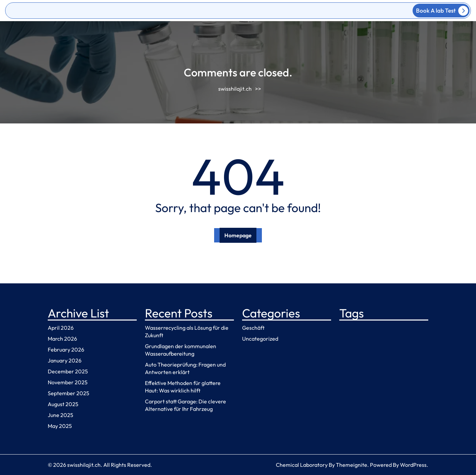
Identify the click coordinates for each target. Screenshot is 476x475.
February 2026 (66, 350)
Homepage (238, 235)
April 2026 (61, 328)
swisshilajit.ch (235, 89)
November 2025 (68, 382)
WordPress (413, 465)
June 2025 (61, 415)
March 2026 (62, 339)
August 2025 (63, 404)
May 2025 (60, 426)
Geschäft (253, 328)
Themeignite (352, 465)
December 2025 (68, 371)
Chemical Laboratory (302, 465)
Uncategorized (260, 339)
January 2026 (65, 360)
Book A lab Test (442, 11)
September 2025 (69, 393)
